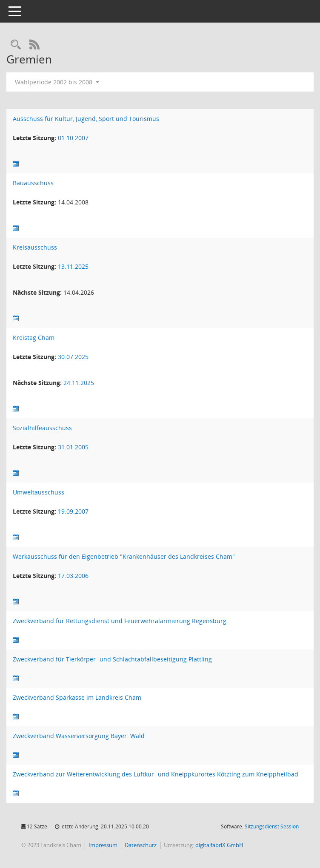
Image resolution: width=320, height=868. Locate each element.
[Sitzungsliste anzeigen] (16, 164)
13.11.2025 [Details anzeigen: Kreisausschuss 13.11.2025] (73, 266)
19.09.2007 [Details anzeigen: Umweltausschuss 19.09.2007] (73, 511)
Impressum (103, 845)
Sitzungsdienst (272, 826)
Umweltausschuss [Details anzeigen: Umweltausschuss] (39, 492)
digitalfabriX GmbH (219, 845)
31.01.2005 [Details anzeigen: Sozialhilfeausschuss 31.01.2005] (73, 447)
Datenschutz (141, 845)
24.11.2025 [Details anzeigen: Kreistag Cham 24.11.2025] (79, 383)
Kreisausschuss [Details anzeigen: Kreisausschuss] (35, 247)
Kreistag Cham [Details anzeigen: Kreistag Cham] (34, 338)
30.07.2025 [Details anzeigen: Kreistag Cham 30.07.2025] (73, 357)
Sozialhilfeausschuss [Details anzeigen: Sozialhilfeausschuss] (42, 428)
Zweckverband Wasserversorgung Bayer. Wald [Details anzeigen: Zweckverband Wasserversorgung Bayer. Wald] (79, 736)
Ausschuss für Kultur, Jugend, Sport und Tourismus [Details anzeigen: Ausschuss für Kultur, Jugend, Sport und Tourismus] (86, 119)
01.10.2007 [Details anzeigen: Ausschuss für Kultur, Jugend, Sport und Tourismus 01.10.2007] (73, 138)
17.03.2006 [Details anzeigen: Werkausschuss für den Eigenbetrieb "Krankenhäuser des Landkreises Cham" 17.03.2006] (73, 576)
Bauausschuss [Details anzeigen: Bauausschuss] (33, 183)
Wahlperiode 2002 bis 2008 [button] (57, 82)
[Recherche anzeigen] (16, 45)
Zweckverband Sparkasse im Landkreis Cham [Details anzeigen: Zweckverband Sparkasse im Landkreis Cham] (77, 697)
